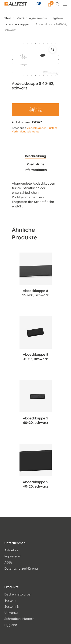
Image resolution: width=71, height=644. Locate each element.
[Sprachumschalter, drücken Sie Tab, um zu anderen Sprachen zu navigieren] (39, 3)
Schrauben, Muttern (19, 619)
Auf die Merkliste (35, 110)
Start (8, 18)
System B (12, 606)
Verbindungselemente (32, 18)
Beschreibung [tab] (35, 156)
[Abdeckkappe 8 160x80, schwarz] (36, 269)
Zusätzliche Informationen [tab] (36, 167)
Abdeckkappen (20, 24)
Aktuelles (11, 550)
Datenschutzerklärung (21, 568)
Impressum (13, 556)
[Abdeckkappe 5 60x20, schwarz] (36, 396)
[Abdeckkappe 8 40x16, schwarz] (36, 332)
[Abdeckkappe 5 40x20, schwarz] (36, 460)
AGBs (8, 562)
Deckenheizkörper (18, 594)
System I (58, 18)
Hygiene (11, 625)
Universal (11, 613)
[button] (53, 49)
